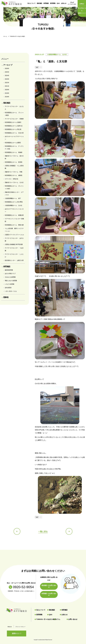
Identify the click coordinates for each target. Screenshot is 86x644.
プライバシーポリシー (20, 627)
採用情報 (53, 3)
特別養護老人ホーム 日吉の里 (14, 133)
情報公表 (10, 627)
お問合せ (82, 4)
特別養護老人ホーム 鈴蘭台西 (14, 215)
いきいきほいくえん (11, 291)
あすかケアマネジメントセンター (14, 210)
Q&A (58, 3)
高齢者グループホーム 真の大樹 (14, 157)
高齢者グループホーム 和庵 (14, 172)
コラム (74, 7)
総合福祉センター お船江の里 (14, 260)
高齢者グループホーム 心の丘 (14, 182)
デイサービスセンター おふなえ (14, 108)
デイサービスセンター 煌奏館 (14, 119)
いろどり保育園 (9, 284)
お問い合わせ (72, 619)
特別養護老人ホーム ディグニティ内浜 (14, 148)
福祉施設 (39, 3)
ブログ (72, 3)
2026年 (7, 68)
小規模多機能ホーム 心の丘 (14, 205)
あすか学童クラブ (10, 274)
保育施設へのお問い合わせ (49, 594)
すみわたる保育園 (10, 277)
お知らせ (64, 3)
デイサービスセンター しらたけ (14, 255)
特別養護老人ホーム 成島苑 (14, 175)
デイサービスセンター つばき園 (14, 249)
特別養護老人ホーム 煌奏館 (14, 152)
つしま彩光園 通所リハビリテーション (14, 230)
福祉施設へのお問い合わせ (49, 586)
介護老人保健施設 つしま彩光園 (14, 167)
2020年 (7, 90)
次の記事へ (69, 531)
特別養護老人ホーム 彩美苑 (14, 162)
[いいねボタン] (37, 67)
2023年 (7, 79)
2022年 (7, 83)
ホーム (5, 36)
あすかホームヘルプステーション (14, 138)
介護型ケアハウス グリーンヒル (14, 235)
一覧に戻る (43, 532)
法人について (31, 3)
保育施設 (46, 3)
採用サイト (82, 10)
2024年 (7, 76)
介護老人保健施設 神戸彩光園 (14, 244)
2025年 (7, 72)
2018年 (7, 97)
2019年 (7, 93)
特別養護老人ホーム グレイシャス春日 (14, 187)
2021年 (7, 86)
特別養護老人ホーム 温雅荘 (13, 122)
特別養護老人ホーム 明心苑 (13, 129)
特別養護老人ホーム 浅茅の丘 (14, 126)
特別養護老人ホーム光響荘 (13, 143)
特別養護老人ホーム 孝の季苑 (14, 202)
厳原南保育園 (9, 270)
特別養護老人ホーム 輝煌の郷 (14, 225)
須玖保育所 (8, 288)
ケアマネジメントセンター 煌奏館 (14, 220)
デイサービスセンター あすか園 (14, 240)
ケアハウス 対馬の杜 (12, 179)
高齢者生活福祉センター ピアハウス (14, 194)
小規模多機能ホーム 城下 (13, 198)
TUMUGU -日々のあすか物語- (44, 619)
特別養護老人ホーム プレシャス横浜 (14, 114)
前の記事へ (17, 531)
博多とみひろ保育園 (11, 281)
